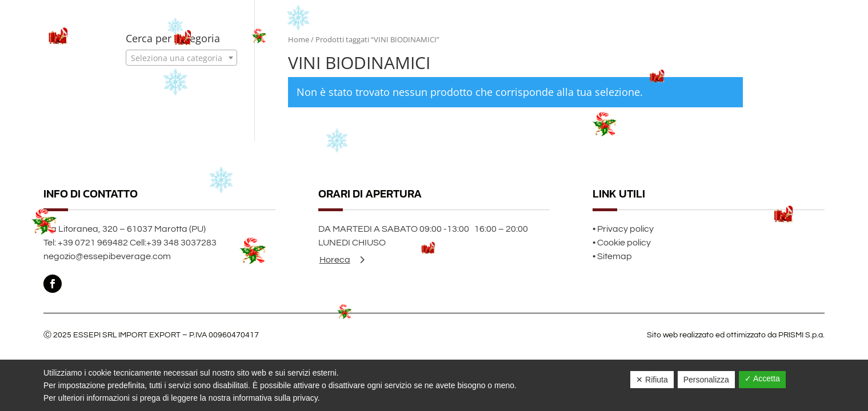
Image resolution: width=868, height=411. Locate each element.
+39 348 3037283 (181, 243)
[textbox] (181, 58)
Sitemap (615, 256)
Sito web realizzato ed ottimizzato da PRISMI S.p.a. (736, 335)
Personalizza (706, 380)
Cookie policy (624, 243)
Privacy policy (625, 229)
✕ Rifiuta (652, 380)
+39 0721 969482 (93, 243)
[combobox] (181, 58)
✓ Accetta (762, 378)
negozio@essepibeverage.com (107, 256)
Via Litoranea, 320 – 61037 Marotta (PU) (125, 229)
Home (299, 39)
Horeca (335, 260)
